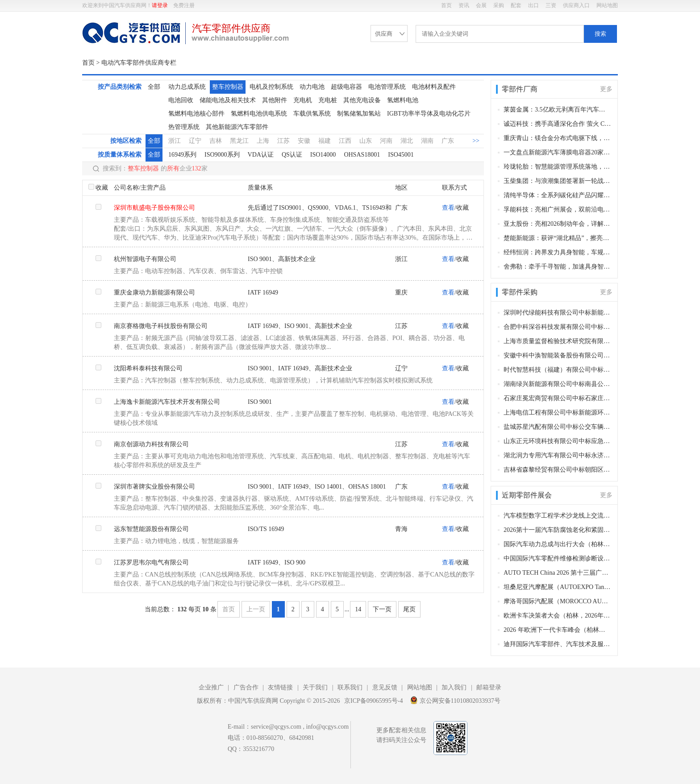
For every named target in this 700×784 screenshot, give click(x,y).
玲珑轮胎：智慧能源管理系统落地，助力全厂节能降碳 (557, 167)
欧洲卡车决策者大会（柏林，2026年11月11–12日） (557, 616)
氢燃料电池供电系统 (259, 114)
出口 (533, 5)
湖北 (407, 141)
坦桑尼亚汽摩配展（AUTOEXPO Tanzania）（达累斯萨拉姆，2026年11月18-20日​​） (557, 587)
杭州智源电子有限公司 (145, 259)
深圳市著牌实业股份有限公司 (154, 487)
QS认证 (292, 155)
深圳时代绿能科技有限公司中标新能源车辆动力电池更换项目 (557, 313)
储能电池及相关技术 (228, 100)
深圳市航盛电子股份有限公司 (154, 208)
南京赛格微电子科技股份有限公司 (161, 326)
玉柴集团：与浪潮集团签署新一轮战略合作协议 (557, 181)
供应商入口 (576, 5)
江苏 (283, 141)
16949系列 (182, 155)
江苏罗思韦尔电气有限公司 (151, 562)
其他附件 (275, 100)
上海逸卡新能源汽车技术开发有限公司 (167, 402)
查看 (448, 208)
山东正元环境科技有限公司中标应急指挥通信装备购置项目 (557, 441)
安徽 (304, 141)
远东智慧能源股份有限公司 (151, 529)
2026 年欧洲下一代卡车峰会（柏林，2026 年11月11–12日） (557, 630)
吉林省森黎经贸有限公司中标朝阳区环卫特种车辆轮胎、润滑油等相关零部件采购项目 (557, 470)
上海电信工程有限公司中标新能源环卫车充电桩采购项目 (557, 413)
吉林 (216, 141)
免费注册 (184, 5)
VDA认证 (261, 155)
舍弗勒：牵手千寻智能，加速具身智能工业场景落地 (557, 267)
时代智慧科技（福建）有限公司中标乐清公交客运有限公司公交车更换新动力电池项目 (557, 370)
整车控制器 (228, 87)
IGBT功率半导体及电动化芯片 (429, 114)
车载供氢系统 (312, 114)
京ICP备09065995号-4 (373, 701)
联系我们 (350, 687)
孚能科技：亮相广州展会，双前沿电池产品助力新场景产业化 (557, 209)
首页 (446, 5)
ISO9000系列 (222, 155)
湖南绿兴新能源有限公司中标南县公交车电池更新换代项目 (557, 384)
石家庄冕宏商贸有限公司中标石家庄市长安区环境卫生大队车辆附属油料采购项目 (557, 398)
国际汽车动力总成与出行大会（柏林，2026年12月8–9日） (557, 544)
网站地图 (607, 5)
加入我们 (454, 687)
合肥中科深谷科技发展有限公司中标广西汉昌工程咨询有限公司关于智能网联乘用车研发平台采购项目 (557, 327)
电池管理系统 (387, 87)
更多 (606, 89)
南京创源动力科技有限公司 (151, 444)
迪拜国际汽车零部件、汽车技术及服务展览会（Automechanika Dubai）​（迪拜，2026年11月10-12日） (557, 644)
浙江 (175, 141)
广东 (448, 141)
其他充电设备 (362, 100)
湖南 (427, 141)
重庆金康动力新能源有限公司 (154, 292)
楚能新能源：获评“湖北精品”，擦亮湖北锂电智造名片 (557, 238)
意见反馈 (385, 687)
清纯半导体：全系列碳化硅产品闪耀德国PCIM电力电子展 (557, 195)
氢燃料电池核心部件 (196, 114)
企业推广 (211, 687)
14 (358, 609)
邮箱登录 (489, 687)
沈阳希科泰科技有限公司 (148, 368)
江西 (345, 141)
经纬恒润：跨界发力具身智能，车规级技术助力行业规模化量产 (557, 252)
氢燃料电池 (403, 100)
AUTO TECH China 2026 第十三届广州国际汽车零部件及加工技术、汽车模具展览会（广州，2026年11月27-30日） (557, 573)
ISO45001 (401, 155)
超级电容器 (346, 87)
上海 (263, 141)
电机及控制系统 (271, 87)
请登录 (160, 5)
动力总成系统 (187, 87)
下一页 (382, 609)
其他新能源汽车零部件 (237, 127)
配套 (516, 5)
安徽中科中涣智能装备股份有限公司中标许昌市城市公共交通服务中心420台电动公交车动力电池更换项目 (557, 355)
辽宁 (195, 141)
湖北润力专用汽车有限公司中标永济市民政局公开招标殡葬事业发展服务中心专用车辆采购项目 (557, 455)
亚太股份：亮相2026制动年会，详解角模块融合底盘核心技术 (557, 224)
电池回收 (181, 100)
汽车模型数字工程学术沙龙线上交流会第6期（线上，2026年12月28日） (557, 516)
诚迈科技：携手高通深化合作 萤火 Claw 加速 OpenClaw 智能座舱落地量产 (557, 124)
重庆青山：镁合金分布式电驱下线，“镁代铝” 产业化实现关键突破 (557, 138)
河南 (386, 141)
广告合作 (246, 687)
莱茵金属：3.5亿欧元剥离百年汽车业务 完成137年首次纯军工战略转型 (557, 110)
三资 (551, 5)
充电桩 (328, 100)
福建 (325, 141)
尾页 (409, 609)
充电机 (303, 100)
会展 (481, 5)
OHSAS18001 (362, 155)
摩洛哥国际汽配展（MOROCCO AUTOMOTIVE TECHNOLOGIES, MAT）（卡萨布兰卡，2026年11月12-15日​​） (557, 601)
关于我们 (315, 687)
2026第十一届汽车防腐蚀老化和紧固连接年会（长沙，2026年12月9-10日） (557, 530)
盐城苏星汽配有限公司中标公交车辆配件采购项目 (557, 427)
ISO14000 (323, 155)
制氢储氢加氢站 (359, 114)
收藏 (102, 188)
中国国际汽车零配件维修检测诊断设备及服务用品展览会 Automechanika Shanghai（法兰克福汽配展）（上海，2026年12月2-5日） (557, 558)
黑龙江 (239, 141)
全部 (154, 87)
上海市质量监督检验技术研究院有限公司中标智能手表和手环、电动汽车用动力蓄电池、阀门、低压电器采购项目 (557, 341)
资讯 (464, 5)
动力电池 (312, 87)
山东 (366, 141)
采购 (499, 5)
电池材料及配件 (434, 87)
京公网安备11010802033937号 (455, 700)
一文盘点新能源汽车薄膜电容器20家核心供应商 (557, 152)
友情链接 (280, 687)
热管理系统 (184, 127)
